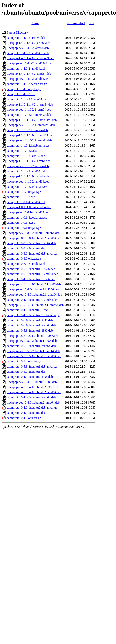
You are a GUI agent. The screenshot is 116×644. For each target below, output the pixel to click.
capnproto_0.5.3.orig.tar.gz (24, 361)
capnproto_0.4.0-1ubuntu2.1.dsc (27, 310)
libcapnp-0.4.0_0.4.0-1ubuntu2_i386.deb (33, 387)
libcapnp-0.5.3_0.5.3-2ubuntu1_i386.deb (33, 336)
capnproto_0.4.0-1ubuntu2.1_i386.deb (31, 279)
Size (92, 23)
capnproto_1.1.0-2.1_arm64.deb (27, 99)
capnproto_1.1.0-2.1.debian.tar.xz (28, 146)
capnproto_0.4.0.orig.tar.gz (24, 418)
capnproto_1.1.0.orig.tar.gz (24, 192)
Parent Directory (17, 33)
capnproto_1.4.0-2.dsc (21, 94)
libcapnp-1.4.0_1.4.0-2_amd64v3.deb (31, 58)
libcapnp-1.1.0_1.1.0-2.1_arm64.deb (30, 104)
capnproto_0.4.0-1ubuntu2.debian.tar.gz (32, 408)
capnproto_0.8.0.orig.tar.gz (24, 259)
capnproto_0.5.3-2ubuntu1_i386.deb (30, 330)
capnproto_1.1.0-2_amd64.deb (26, 171)
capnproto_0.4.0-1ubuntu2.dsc (26, 413)
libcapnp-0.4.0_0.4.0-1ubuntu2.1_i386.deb (34, 284)
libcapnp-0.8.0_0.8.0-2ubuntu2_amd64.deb (34, 238)
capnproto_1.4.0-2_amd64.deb (26, 68)
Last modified (76, 23)
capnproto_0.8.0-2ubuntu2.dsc (26, 248)
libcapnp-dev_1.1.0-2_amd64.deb (28, 182)
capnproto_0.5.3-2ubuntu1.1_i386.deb (31, 269)
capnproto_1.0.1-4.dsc (21, 223)
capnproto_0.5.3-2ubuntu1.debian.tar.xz (32, 366)
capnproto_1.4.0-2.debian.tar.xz (27, 84)
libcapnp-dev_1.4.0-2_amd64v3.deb (30, 63)
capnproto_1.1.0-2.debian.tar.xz (27, 187)
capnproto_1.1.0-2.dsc (21, 197)
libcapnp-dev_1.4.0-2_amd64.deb (28, 79)
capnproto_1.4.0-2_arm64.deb (26, 38)
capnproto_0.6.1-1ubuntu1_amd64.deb (31, 325)
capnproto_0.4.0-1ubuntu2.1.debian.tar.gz (33, 315)
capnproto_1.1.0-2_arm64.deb (26, 156)
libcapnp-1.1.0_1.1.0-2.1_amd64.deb (30, 135)
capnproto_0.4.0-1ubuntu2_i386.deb (30, 377)
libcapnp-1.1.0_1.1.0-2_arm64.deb (29, 161)
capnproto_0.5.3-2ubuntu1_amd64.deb (31, 346)
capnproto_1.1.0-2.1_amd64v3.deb (29, 115)
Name (35, 23)
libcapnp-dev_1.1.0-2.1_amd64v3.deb (31, 125)
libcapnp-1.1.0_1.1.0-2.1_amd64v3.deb (32, 120)
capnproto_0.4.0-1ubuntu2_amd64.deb (31, 397)
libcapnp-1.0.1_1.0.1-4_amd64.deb (29, 207)
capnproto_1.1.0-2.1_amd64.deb (27, 130)
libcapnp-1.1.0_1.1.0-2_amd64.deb (29, 176)
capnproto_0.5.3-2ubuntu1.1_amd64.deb (32, 274)
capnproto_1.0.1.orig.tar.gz (24, 228)
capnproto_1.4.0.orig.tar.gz (24, 89)
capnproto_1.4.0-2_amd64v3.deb (28, 53)
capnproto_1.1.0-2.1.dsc (22, 151)
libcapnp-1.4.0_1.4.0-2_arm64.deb (29, 43)
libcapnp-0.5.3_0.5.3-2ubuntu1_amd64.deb (34, 356)
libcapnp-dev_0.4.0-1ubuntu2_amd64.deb (33, 402)
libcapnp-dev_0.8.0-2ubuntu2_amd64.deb (33, 233)
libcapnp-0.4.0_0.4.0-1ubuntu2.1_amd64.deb (35, 305)
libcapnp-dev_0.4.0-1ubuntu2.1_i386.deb (33, 289)
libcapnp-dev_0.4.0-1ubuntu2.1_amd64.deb (34, 295)
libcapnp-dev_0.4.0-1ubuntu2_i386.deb (32, 382)
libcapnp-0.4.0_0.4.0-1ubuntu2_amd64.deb (34, 392)
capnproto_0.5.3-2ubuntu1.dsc (26, 372)
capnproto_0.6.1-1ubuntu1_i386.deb (30, 320)
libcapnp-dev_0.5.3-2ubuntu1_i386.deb (32, 341)
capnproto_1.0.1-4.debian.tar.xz (27, 217)
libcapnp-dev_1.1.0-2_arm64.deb (28, 166)
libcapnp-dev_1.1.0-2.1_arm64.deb (29, 110)
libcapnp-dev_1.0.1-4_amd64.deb (28, 212)
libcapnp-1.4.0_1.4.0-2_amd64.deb (29, 74)
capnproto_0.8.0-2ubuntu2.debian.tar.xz (32, 253)
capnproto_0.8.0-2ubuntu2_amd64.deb (31, 243)
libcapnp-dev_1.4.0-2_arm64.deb (28, 48)
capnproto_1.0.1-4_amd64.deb (26, 202)
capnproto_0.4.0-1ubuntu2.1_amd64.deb (32, 300)
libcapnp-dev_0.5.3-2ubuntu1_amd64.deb (33, 351)
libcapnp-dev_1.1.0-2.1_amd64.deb (29, 140)
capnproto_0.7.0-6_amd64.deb (26, 264)
